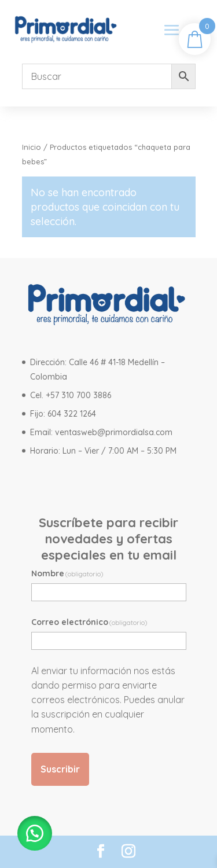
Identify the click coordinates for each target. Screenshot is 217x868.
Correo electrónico (90, 622)
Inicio (32, 147)
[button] (35, 833)
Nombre (68, 573)
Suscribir (60, 769)
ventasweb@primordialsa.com (114, 432)
